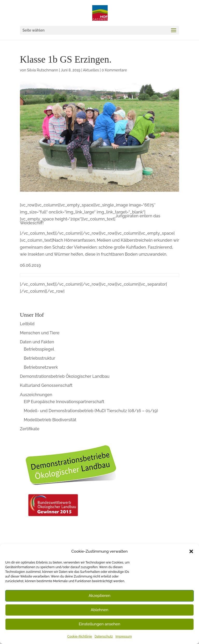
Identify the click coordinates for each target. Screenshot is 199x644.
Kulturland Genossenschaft (46, 385)
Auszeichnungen (36, 395)
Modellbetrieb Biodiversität (50, 420)
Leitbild (27, 324)
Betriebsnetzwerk (41, 367)
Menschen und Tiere (40, 333)
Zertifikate (30, 429)
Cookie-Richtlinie (80, 636)
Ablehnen (99, 610)
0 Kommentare (114, 70)
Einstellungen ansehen (99, 624)
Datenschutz (104, 636)
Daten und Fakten (37, 342)
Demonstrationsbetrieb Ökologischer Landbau (65, 376)
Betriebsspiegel (39, 349)
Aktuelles (91, 70)
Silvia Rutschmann (42, 70)
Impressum (123, 636)
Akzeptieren (99, 596)
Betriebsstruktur (40, 358)
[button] (191, 551)
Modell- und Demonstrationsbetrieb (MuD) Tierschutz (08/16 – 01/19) (91, 411)
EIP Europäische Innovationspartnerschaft (64, 402)
